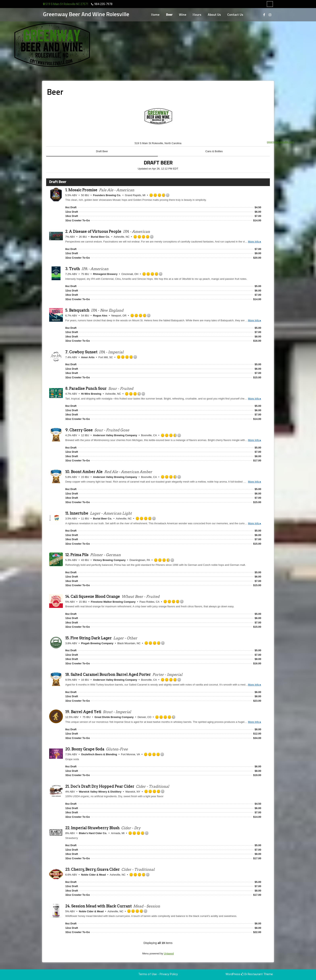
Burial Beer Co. (100, 237)
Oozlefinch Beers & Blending (99, 754)
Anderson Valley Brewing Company (115, 435)
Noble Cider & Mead (93, 875)
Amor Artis (88, 357)
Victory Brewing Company (109, 560)
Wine (183, 15)
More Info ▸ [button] (255, 242)
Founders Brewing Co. (107, 195)
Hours (197, 15)
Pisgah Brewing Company (97, 643)
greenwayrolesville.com (280, 142)
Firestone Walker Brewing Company (113, 602)
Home (155, 15)
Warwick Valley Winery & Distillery (100, 792)
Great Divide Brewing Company (114, 717)
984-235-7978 (103, 4)
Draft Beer (102, 151)
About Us (214, 15)
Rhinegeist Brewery (105, 274)
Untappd (169, 953)
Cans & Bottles (214, 151)
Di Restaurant (252, 974)
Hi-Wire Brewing (91, 394)
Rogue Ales (100, 316)
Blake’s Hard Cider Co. (93, 833)
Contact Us (235, 15)
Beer (169, 15)
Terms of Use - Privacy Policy (158, 974)
